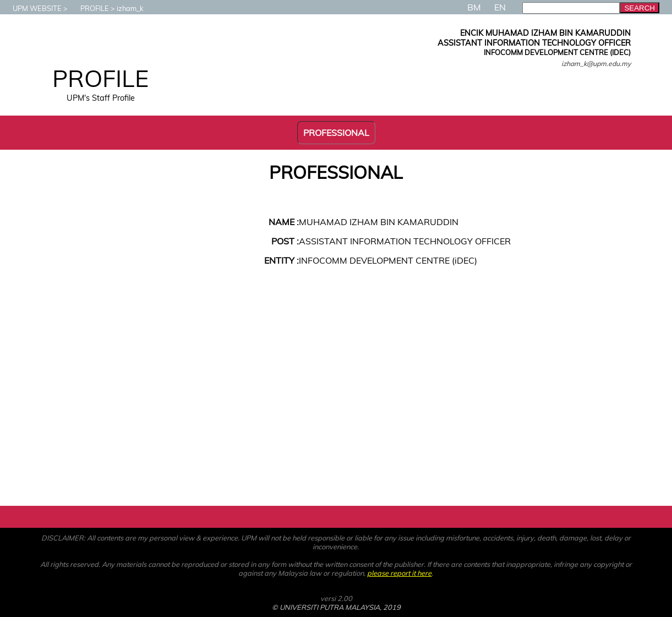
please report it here (399, 573)
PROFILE (89, 8)
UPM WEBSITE (32, 8)
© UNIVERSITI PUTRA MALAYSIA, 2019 (336, 607)
